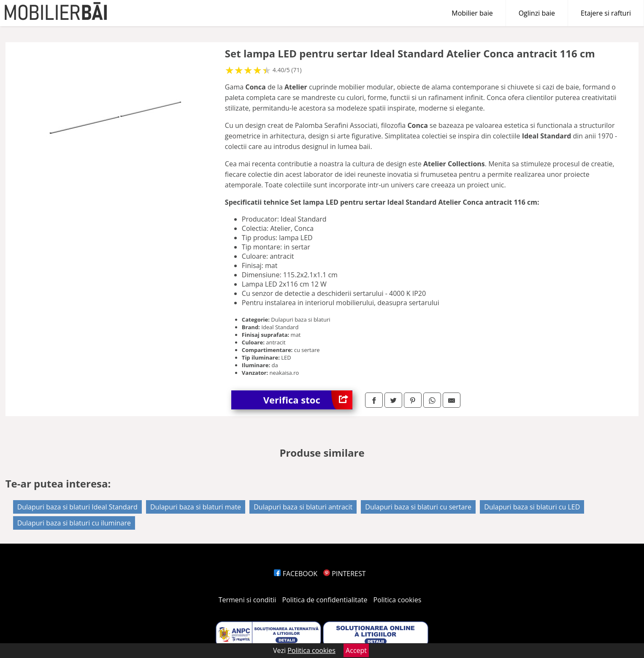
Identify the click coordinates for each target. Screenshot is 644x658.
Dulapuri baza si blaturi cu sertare (418, 507)
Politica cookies (398, 600)
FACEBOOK (296, 574)
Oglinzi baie (537, 13)
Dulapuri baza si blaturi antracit (303, 507)
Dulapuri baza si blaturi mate (196, 507)
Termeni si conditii (248, 600)
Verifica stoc (308, 400)
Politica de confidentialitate (325, 600)
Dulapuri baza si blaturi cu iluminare (74, 523)
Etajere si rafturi (606, 13)
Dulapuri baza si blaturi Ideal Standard (77, 507)
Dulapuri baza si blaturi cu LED (532, 507)
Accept (356, 650)
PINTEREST (344, 574)
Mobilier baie (472, 13)
